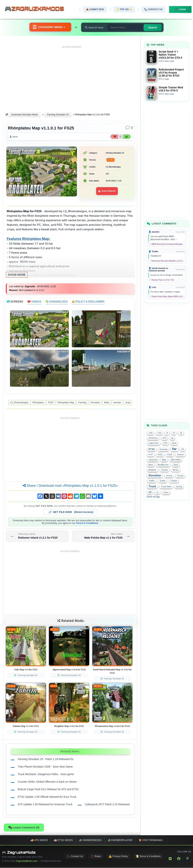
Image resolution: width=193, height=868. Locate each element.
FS (183, 449)
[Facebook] (179, 860)
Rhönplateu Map (66, 403)
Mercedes (176, 460)
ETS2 (152, 449)
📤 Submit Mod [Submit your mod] (93, 9)
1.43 (159, 433)
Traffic (152, 481)
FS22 (160, 455)
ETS (165, 443)
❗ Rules (96, 857)
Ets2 (174, 443)
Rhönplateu (38, 403)
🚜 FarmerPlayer (120, 841)
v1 (150, 492)
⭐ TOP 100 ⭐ (122, 9)
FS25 (51, 403)
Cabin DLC (154, 443)
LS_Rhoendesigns (19, 403)
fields (107, 403)
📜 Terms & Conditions (148, 857)
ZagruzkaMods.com (27, 862)
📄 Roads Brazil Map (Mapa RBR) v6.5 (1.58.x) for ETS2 (167, 297)
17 (167, 433)
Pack (176, 465)
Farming (82, 403)
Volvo (166, 493)
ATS (164, 438)
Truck (152, 486)
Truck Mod (166, 487)
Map (164, 460)
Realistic (153, 470)
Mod (151, 465)
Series (176, 470)
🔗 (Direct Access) (71, 513)
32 (181, 433)
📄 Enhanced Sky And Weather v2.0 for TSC (167, 261)
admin (16, 137)
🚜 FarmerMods (90, 841)
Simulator (95, 403)
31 (174, 433)
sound (169, 476)
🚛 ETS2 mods (63, 841)
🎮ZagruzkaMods (37, 9)
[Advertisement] (72, 76)
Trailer (162, 481)
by (172, 438)
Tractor (180, 476)
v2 (157, 493)
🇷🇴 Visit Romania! (150, 841)
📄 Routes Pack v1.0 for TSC (161, 280)
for (175, 449)
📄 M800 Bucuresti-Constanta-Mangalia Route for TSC (167, 244)
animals (117, 403)
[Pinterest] (188, 860)
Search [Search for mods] (155, 28)
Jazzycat (153, 460)
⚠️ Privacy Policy (118, 857)
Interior (180, 455)
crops (128, 403)
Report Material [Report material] (107, 192)
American (153, 438)
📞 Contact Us (151, 9)
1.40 (150, 433)
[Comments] (129, 128)
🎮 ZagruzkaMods (19, 853)
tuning (179, 487)
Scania (165, 470)
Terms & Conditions (87, 524)
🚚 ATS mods (39, 841)
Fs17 (151, 455)
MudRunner (163, 465)
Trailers (174, 481)
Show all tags (153, 497)
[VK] (170, 860)
